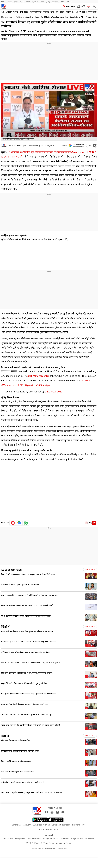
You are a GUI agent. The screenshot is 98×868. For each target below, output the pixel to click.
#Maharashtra (9, 385)
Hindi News (8, 838)
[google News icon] (19, 523)
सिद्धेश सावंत (35, 146)
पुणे (57, 12)
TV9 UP (29, 843)
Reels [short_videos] (5, 736)
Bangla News (49, 838)
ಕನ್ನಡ (16, 2)
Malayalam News (63, 843)
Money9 (38, 843)
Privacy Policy (78, 825)
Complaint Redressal (61, 825)
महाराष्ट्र (46, 12)
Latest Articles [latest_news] (11, 569)
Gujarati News (63, 838)
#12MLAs (87, 380)
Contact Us (16, 825)
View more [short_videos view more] (90, 736)
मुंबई (52, 12)
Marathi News (7, 17)
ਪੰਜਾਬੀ (42, 2)
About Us (27, 825)
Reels (75, 12)
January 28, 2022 (53, 392)
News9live (90, 838)
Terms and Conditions (48, 829)
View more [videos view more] (90, 627)
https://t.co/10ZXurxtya (37, 385)
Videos (83, 12)
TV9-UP (69, 2)
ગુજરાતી (35, 2)
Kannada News (35, 838)
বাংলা (28, 2)
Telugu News (21, 838)
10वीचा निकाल (36, 12)
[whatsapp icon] (26, 523)
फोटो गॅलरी (92, 12)
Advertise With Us (42, 825)
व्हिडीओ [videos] (6, 627)
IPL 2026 (24, 12)
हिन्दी (3, 2)
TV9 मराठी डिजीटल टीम (15, 146)
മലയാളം (55, 2)
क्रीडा (62, 12)
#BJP (20, 385)
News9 (9, 2)
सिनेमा (68, 12)
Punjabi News (77, 838)
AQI (83, 6)
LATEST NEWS (12, 12)
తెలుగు (22, 2)
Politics (19, 17)
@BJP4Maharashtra (39, 376)
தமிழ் (48, 2)
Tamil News (49, 843)
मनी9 (62, 2)
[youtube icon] (13, 523)
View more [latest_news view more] (90, 570)
